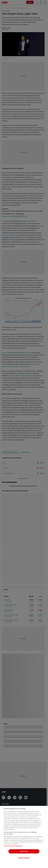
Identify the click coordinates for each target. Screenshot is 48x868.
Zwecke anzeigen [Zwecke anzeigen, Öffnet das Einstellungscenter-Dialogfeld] (24, 858)
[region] (24, 837)
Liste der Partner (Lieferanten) (13, 846)
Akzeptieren (24, 851)
